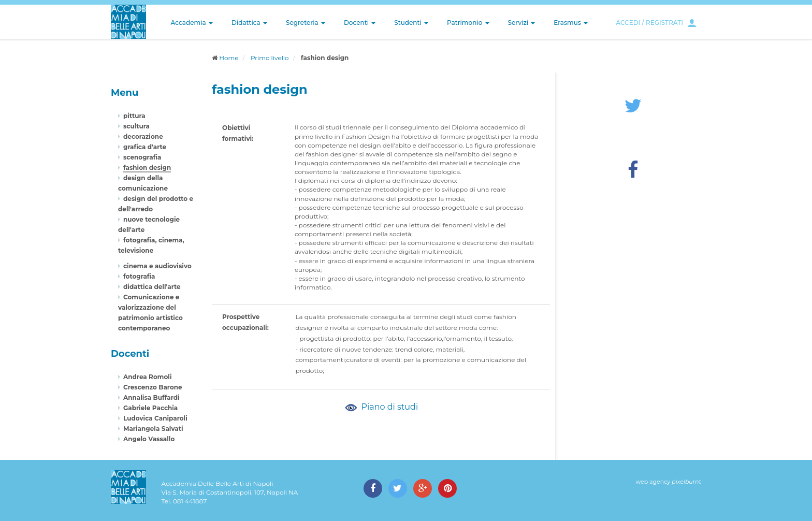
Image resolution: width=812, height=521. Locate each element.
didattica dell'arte (152, 287)
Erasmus (571, 23)
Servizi (522, 23)
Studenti (411, 23)
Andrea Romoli (148, 377)
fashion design (147, 168)
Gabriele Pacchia (150, 408)
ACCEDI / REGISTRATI (649, 23)
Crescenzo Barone (153, 387)
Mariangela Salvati (153, 429)
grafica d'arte (145, 147)
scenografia (142, 157)
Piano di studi (381, 407)
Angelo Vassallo (149, 439)
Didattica (249, 23)
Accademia (192, 23)
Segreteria (306, 23)
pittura (134, 116)
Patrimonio (468, 23)
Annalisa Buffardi (151, 397)
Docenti (360, 23)
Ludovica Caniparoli (155, 418)
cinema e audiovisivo (157, 266)
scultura (136, 126)
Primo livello (270, 58)
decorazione (143, 136)
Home (229, 58)
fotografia (139, 276)
